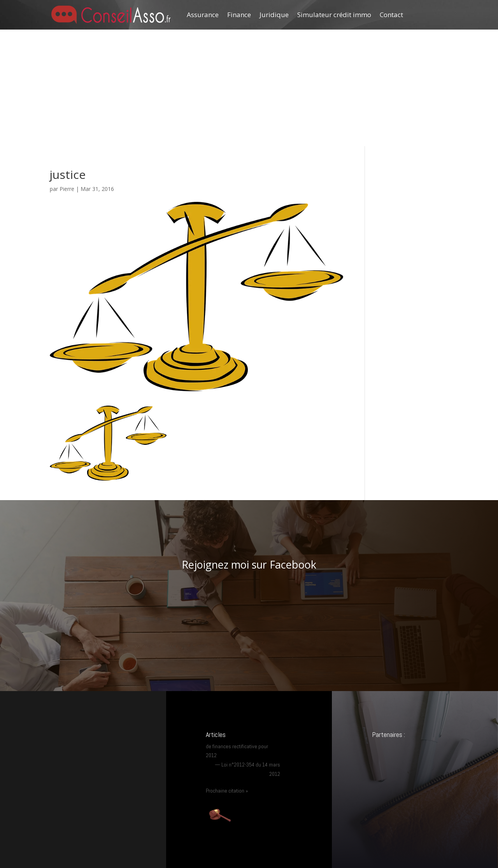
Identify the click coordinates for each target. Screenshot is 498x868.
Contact (391, 15)
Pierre (67, 189)
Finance (239, 15)
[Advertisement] (249, 88)
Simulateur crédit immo (334, 15)
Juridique (274, 15)
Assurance (203, 15)
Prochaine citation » (227, 791)
